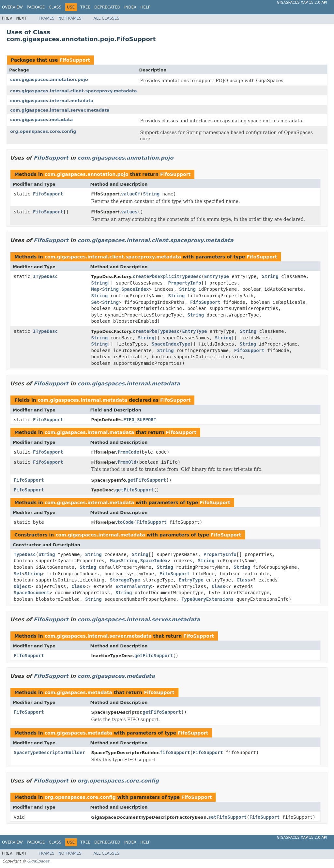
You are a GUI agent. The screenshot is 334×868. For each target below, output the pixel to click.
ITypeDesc (45, 276)
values (129, 212)
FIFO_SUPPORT (140, 420)
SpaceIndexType (171, 344)
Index (130, 7)
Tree (85, 7)
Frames (46, 18)
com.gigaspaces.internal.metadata (52, 101)
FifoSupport (75, 60)
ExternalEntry (133, 586)
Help (145, 7)
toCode (125, 522)
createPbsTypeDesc (156, 331)
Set (95, 302)
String (152, 194)
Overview (12, 7)
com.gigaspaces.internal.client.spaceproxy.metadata (73, 91)
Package (36, 7)
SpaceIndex (135, 289)
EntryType (217, 276)
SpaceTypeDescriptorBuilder (49, 752)
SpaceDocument (32, 593)
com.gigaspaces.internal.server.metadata (60, 110)
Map (95, 289)
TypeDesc (25, 554)
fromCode (128, 452)
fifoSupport (175, 752)
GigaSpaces (38, 861)
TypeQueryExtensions (207, 599)
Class (55, 7)
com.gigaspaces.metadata (41, 120)
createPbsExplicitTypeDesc (167, 276)
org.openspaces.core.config (43, 131)
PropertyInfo (185, 283)
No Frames (70, 18)
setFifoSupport (227, 817)
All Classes (106, 18)
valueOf (131, 194)
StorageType (125, 580)
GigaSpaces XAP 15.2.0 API (302, 2)
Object (22, 586)
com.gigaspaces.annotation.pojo (49, 79)
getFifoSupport (147, 480)
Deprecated (107, 7)
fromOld (127, 462)
